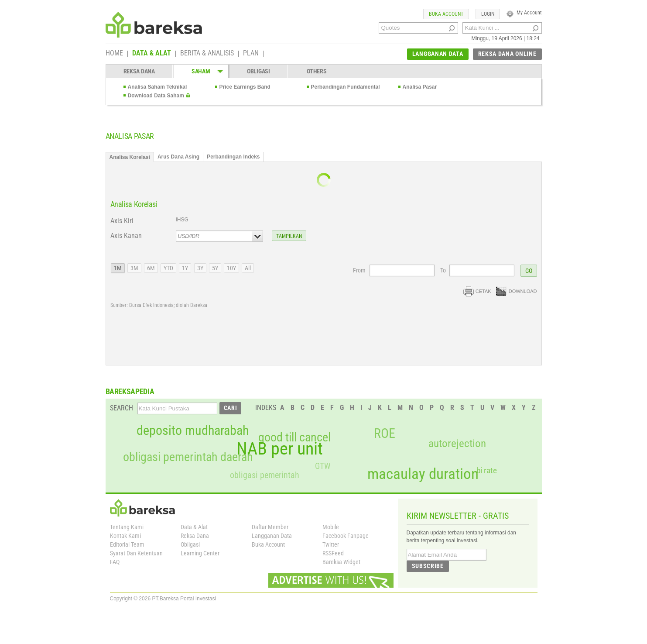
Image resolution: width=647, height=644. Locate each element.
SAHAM (201, 71)
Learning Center (200, 553)
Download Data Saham (156, 96)
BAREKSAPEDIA (130, 391)
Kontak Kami (125, 536)
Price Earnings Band (245, 87)
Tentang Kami (127, 527)
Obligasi (190, 544)
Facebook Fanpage (346, 536)
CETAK (477, 291)
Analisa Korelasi (130, 157)
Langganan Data (272, 536)
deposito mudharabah (193, 430)
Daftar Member (270, 527)
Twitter (331, 544)
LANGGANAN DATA (438, 54)
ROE (385, 434)
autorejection (457, 443)
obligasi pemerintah (265, 475)
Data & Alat (194, 527)
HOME (114, 54)
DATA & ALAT (152, 54)
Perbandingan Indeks (233, 157)
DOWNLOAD (517, 291)
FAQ (115, 562)
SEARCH (122, 408)
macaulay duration (423, 474)
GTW (323, 466)
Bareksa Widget (341, 562)
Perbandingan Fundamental (346, 87)
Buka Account (268, 544)
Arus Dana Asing (178, 157)
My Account (524, 13)
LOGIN (488, 14)
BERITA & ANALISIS (207, 54)
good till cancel (294, 437)
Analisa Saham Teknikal (157, 87)
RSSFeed (333, 553)
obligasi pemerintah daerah (188, 457)
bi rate (487, 470)
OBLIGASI (258, 71)
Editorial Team (127, 544)
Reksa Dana (195, 536)
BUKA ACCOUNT (446, 14)
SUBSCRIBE (428, 566)
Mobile (331, 527)
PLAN (251, 54)
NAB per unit (280, 449)
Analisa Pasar (420, 87)
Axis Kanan (126, 236)
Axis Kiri (122, 221)
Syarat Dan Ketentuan (136, 553)
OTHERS (317, 71)
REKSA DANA (139, 71)
